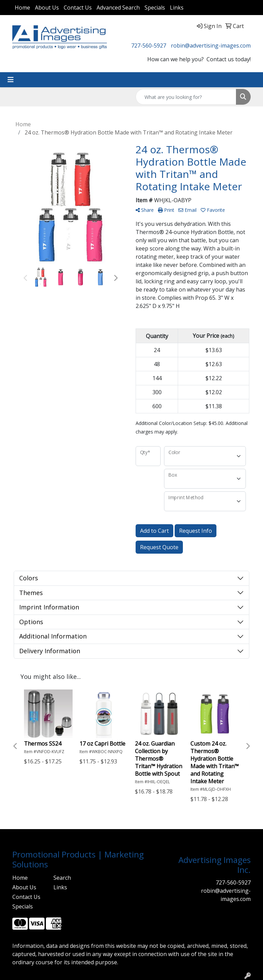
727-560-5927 (149, 46)
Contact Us (78, 8)
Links (177, 8)
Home (22, 8)
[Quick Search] (186, 97)
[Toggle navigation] (11, 80)
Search (62, 878)
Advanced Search (118, 8)
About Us (47, 8)
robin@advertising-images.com (211, 46)
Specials (155, 8)
